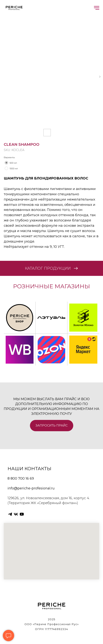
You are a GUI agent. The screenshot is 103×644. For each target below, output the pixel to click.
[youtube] (22, 514)
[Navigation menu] (97, 8)
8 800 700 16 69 (21, 478)
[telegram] (10, 514)
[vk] (16, 514)
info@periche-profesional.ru (31, 488)
